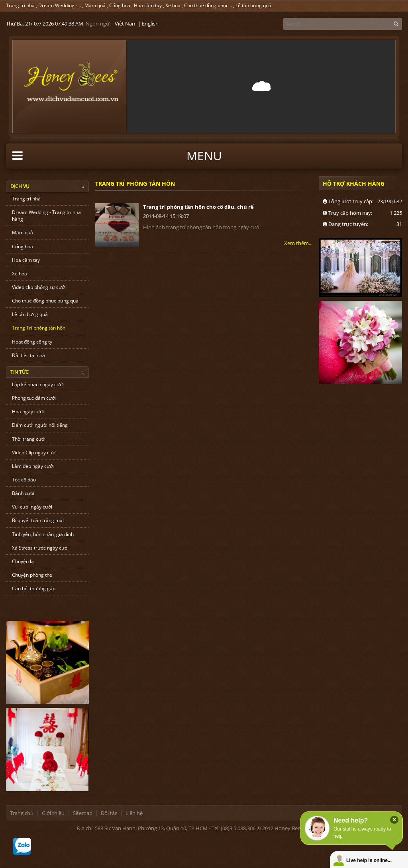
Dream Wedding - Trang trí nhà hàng (46, 216)
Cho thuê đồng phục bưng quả (45, 301)
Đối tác (109, 813)
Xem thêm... (298, 243)
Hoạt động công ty (32, 342)
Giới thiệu (53, 813)
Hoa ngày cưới (28, 411)
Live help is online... (369, 860)
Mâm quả (95, 5)
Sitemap (83, 813)
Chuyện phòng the (32, 575)
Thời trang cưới (29, 439)
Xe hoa (173, 5)
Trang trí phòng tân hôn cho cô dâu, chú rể (198, 207)
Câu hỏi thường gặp (34, 588)
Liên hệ (134, 813)
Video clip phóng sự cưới (39, 287)
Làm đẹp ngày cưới (33, 466)
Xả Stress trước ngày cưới (40, 548)
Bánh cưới (23, 493)
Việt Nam (126, 24)
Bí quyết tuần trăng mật (38, 520)
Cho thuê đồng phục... (208, 5)
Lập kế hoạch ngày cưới (38, 384)
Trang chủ (22, 813)
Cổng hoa (120, 5)
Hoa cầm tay (148, 5)
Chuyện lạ (23, 561)
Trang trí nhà (20, 5)
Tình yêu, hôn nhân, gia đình (43, 534)
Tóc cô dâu (24, 480)
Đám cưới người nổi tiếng (40, 425)
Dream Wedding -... (60, 5)
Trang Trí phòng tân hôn (39, 328)
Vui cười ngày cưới (32, 507)
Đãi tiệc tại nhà (28, 355)
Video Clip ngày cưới (34, 453)
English (150, 24)
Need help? (351, 820)
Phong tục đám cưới (34, 398)
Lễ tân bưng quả (253, 5)
